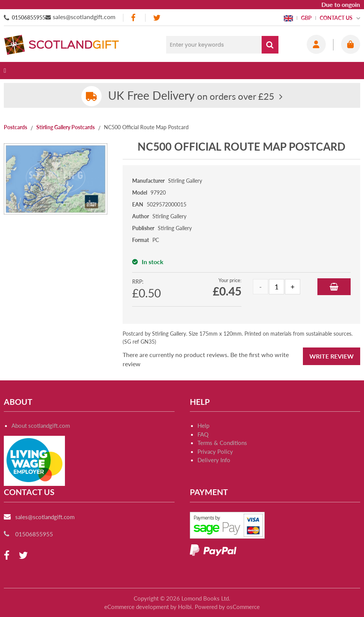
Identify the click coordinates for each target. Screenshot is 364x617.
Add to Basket (334, 287)
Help (203, 425)
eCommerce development (137, 607)
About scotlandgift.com (41, 425)
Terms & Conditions (222, 443)
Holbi (185, 607)
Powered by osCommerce (227, 607)
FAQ (203, 434)
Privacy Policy (215, 451)
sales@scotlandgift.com (84, 17)
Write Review (332, 356)
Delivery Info (214, 460)
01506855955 (29, 17)
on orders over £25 (191, 96)
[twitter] (157, 18)
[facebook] (134, 18)
